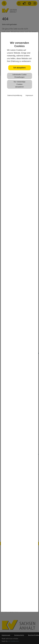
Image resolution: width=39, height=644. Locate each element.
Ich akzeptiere (19, 68)
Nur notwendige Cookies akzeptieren (19, 84)
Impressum (29, 95)
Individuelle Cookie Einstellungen (19, 76)
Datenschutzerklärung (15, 95)
